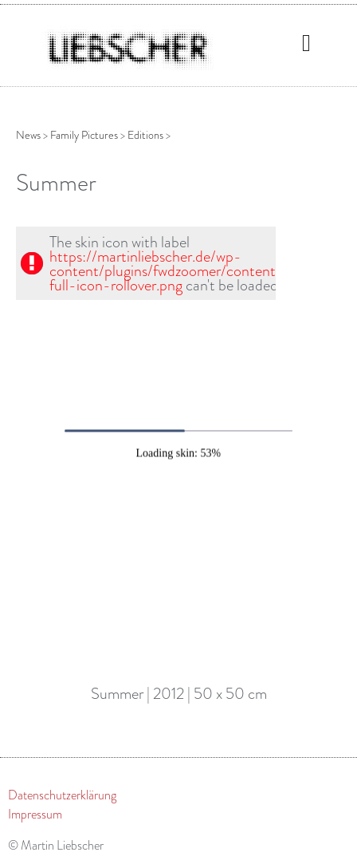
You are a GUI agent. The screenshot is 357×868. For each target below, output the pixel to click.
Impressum (35, 815)
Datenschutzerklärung (62, 795)
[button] (307, 43)
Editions (145, 135)
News (28, 135)
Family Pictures (84, 135)
